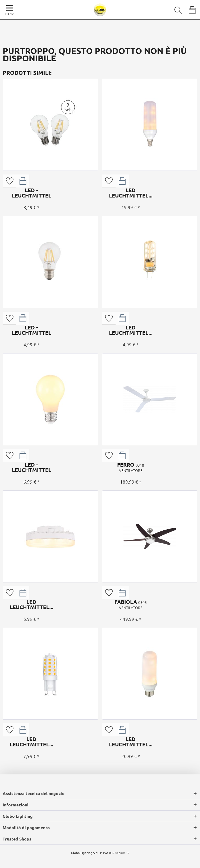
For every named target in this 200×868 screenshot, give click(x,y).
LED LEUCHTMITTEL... (131, 193)
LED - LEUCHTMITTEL (31, 193)
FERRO (131, 467)
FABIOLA (131, 604)
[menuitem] (174, 9)
